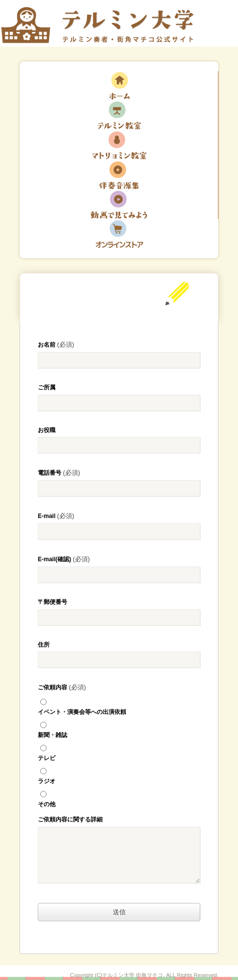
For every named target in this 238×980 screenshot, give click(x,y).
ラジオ (119, 774)
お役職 (47, 430)
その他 (119, 797)
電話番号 (59, 473)
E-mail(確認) (64, 559)
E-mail (56, 516)
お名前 (56, 344)
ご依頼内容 (62, 687)
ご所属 (47, 387)
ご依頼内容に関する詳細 (70, 819)
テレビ (119, 751)
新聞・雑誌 (119, 728)
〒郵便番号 (53, 602)
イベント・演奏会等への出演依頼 (119, 705)
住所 (44, 645)
